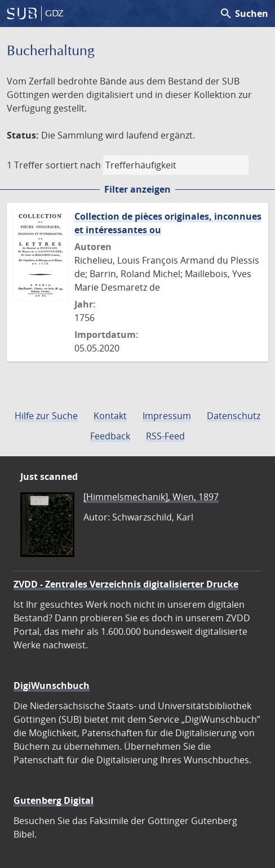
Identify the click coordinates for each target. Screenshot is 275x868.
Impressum (167, 416)
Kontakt (110, 416)
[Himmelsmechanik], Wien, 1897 (151, 497)
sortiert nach (73, 165)
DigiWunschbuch (52, 686)
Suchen (244, 14)
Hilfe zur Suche (46, 416)
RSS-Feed (165, 436)
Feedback (110, 436)
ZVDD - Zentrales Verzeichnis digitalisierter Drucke (126, 584)
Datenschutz (234, 416)
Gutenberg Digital (54, 800)
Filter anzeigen (137, 189)
